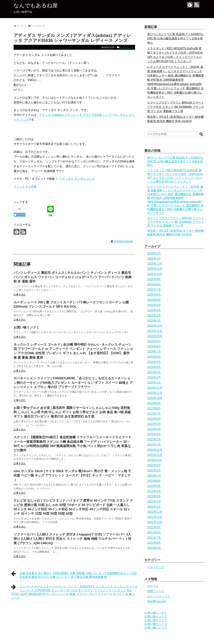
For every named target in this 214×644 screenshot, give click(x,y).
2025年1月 (154, 321)
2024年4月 (154, 367)
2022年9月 (154, 465)
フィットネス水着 (25, 187)
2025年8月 (154, 284)
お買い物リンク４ (156, 624)
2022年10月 (155, 460)
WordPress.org (157, 601)
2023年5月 (154, 424)
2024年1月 (154, 383)
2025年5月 (154, 300)
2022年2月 (154, 501)
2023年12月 (155, 388)
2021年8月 (154, 533)
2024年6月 (154, 357)
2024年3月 (154, 372)
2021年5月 (154, 548)
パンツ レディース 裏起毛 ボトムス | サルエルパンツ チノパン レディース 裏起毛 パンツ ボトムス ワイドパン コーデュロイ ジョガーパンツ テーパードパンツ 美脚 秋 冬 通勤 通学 (73, 277)
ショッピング (126, 47)
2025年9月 (154, 279)
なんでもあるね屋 (36, 5)
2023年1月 (154, 445)
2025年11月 (155, 269)
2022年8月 (154, 470)
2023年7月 (154, 414)
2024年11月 (155, 331)
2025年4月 (154, 305)
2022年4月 (154, 491)
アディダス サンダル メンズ (77, 179)
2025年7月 (154, 290)
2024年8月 (154, 346)
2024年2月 (154, 377)
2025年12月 (155, 264)
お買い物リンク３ (156, 620)
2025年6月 (154, 295)
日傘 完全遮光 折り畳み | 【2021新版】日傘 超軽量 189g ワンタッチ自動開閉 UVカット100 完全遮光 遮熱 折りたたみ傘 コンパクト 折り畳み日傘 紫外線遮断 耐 (74, 575)
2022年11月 (155, 455)
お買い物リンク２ (156, 616)
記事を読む (20, 295)
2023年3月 (154, 434)
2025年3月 (154, 310)
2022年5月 (154, 486)
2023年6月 (154, 419)
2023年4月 (154, 429)
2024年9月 (154, 341)
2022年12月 (155, 450)
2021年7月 (154, 538)
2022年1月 (154, 507)
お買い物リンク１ (26, 327)
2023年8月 (154, 408)
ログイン (153, 586)
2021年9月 (154, 527)
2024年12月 (155, 326)
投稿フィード (156, 591)
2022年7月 (154, 476)
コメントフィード (159, 596)
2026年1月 (154, 259)
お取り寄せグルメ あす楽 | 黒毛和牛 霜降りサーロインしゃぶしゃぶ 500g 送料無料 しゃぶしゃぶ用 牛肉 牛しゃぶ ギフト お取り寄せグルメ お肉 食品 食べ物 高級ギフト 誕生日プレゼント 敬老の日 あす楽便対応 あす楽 (72, 412)
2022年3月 (154, 496)
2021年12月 (155, 512)
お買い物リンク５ (156, 628)
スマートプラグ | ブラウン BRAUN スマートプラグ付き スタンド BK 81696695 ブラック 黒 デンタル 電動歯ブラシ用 (176, 107)
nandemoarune (123, 241)
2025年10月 (155, 274)
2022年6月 (154, 481)
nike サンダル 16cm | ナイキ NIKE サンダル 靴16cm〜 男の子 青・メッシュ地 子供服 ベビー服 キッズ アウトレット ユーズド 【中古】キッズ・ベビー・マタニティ (72, 475)
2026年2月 (154, 253)
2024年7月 (154, 352)
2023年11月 (155, 393)
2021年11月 (155, 517)
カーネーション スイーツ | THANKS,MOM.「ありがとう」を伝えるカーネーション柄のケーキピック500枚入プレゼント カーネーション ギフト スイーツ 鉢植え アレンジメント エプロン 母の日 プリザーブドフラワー (73, 383)
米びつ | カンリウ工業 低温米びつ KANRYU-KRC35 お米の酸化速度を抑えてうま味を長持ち (176, 38)
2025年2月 (154, 315)
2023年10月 (155, 398)
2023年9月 (154, 403)
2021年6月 (154, 543)
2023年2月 (154, 439)
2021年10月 (155, 522)
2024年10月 (155, 336)
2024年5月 (154, 362)
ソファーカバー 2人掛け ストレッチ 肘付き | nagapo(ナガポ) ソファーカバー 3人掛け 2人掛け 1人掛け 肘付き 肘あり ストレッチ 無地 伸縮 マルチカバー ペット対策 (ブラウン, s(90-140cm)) (72, 539)
